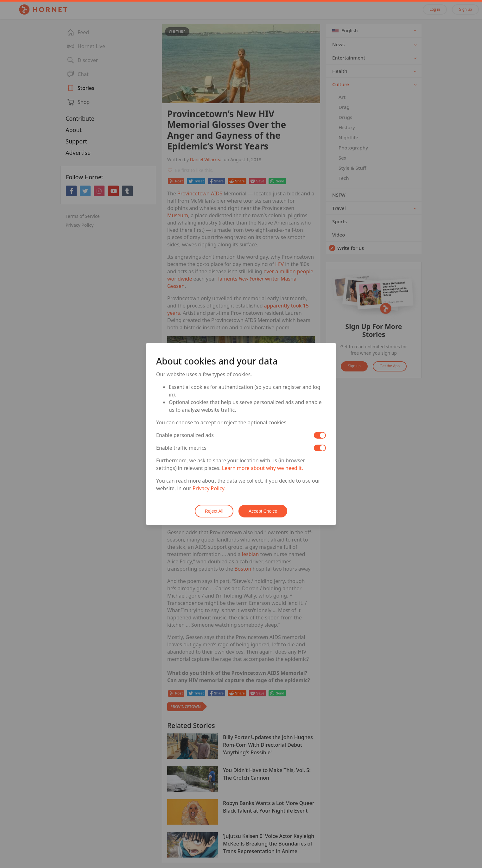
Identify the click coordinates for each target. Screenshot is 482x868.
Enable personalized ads (185, 435)
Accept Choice (263, 511)
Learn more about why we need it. (263, 468)
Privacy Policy (208, 488)
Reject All (214, 511)
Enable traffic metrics (181, 448)
